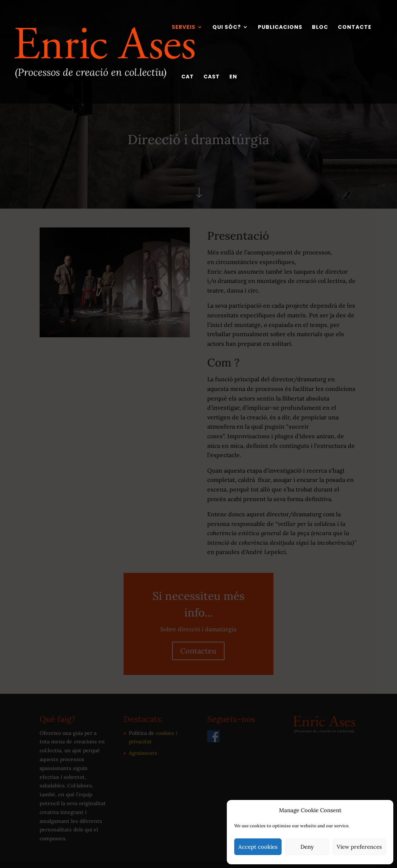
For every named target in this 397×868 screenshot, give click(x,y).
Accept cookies (258, 847)
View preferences (359, 847)
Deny (307, 847)
